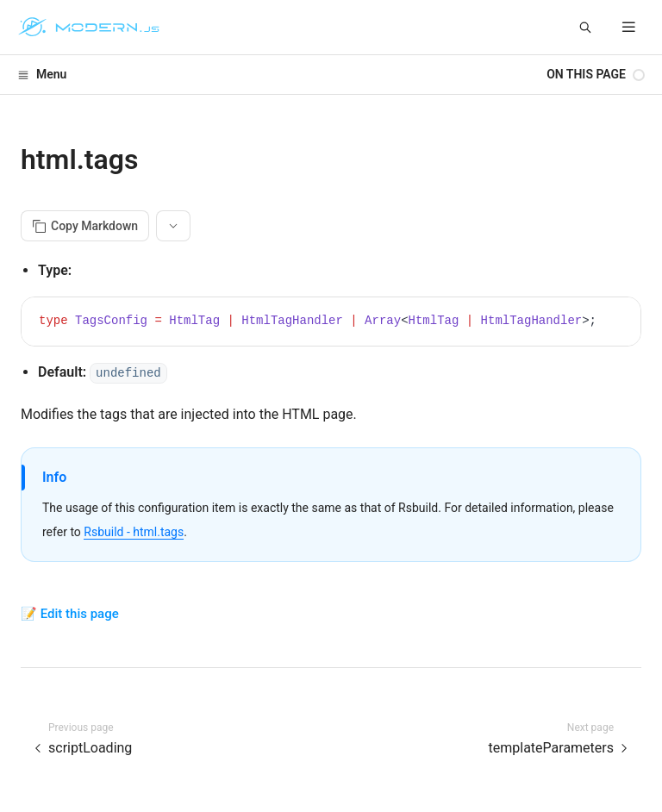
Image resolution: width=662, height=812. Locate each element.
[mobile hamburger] (629, 27)
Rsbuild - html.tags (134, 532)
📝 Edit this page (70, 614)
